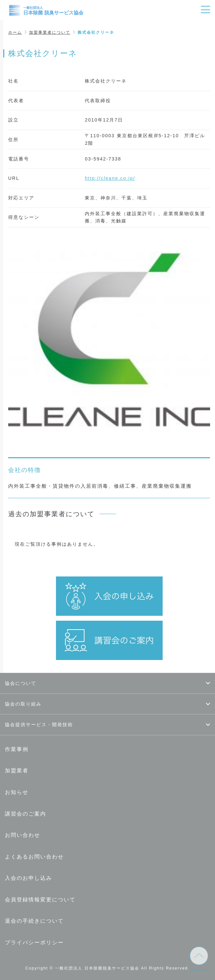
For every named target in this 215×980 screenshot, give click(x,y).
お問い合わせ (23, 835)
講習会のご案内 (26, 814)
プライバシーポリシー (34, 942)
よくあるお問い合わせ (34, 857)
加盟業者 (17, 771)
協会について (21, 683)
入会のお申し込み (28, 878)
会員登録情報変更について (40, 900)
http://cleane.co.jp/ (110, 178)
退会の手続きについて (34, 921)
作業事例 (17, 749)
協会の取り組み (23, 704)
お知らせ (17, 792)
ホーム (15, 32)
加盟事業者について (50, 32)
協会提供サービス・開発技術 (39, 725)
